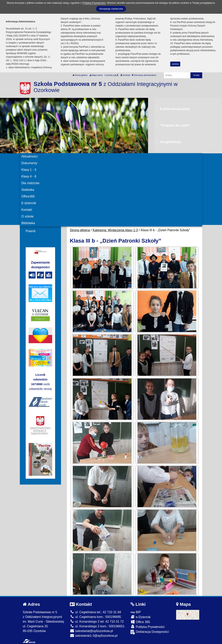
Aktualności (29, 156)
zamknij (175, 64)
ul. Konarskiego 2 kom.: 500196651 (97, 626)
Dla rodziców (30, 183)
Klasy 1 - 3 (29, 170)
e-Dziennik (141, 617)
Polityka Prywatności (147, 627)
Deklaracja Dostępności (150, 632)
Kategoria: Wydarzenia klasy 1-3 (115, 230)
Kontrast (125, 75)
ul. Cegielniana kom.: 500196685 (95, 617)
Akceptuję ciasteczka (111, 9)
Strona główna (80, 75)
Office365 (28, 196)
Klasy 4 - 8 (29, 176)
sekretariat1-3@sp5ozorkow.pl (94, 636)
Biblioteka (28, 223)
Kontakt (27, 210)
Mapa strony (96, 75)
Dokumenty (29, 163)
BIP (136, 612)
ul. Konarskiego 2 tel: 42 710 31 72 (97, 622)
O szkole (27, 216)
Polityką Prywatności (94, 3)
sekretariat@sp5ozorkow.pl (91, 631)
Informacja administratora (144, 75)
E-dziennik (29, 203)
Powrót (31, 231)
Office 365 (140, 622)
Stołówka (28, 190)
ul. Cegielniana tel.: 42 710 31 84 (95, 612)
